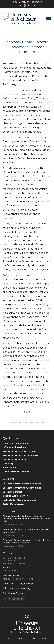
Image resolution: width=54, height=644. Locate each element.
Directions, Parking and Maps (18, 584)
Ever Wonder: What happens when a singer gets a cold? (26, 531)
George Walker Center (15, 496)
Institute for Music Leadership (20, 500)
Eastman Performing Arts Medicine (22, 488)
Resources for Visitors (15, 460)
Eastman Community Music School (22, 484)
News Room (23, 422)
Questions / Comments (15, 593)
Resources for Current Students (21, 451)
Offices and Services (14, 447)
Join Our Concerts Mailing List (19, 588)
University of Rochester (27, 2)
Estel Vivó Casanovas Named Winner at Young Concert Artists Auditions (27, 541)
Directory (8, 464)
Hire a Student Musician (16, 472)
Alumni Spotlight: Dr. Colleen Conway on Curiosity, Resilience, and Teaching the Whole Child (27, 519)
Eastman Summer (13, 492)
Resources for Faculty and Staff (21, 455)
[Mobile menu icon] (49, 19)
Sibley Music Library (14, 504)
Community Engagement (17, 443)
